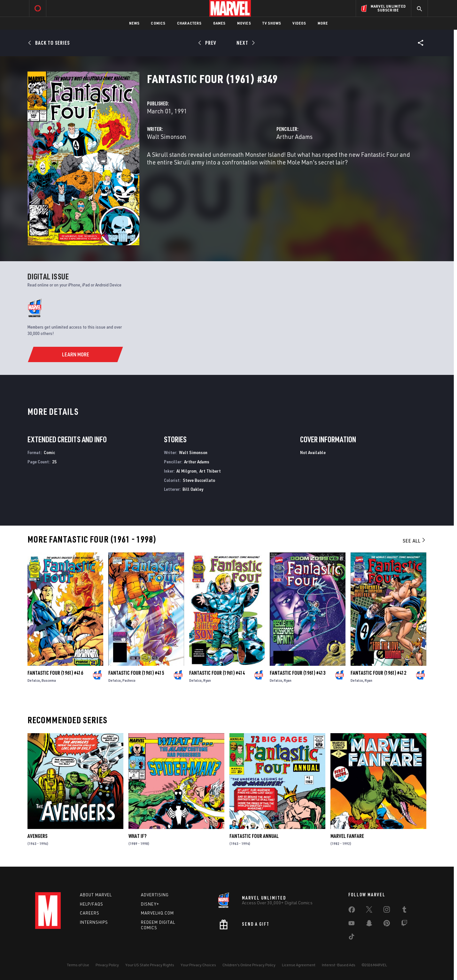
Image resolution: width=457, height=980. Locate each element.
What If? (137, 836)
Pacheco (129, 680)
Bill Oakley (193, 489)
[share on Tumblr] (404, 911)
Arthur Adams (294, 137)
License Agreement (299, 965)
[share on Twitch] (404, 924)
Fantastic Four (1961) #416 (55, 673)
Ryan (207, 680)
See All (414, 541)
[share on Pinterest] (387, 924)
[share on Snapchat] (369, 924)
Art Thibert (210, 471)
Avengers (37, 836)
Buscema (49, 680)
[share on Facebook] (352, 911)
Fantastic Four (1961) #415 (136, 673)
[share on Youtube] (352, 924)
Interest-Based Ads (339, 965)
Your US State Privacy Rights (150, 965)
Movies (244, 23)
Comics (158, 23)
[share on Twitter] (369, 911)
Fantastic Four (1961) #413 (298, 673)
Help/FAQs (92, 904)
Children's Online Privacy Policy (249, 965)
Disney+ (150, 904)
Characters (189, 23)
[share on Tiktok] (352, 938)
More (323, 23)
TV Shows (272, 23)
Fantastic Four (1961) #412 (378, 673)
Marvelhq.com (157, 913)
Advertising (155, 895)
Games (219, 23)
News (134, 23)
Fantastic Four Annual (254, 836)
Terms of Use (78, 965)
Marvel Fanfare (347, 836)
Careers (90, 913)
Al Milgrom (186, 471)
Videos (299, 23)
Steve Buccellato (199, 480)
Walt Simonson (167, 137)
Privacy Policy (107, 965)
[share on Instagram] (387, 911)
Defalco (34, 680)
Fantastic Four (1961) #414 (217, 673)
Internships (94, 922)
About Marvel (96, 895)
